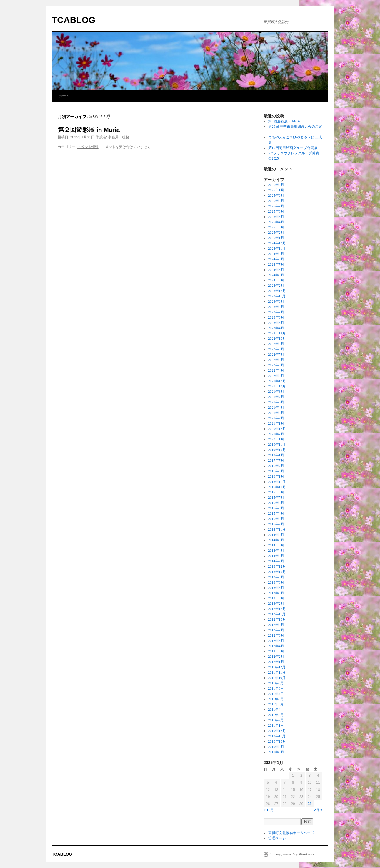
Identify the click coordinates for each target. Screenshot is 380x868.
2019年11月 (277, 445)
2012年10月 (277, 619)
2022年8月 (276, 349)
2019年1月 (276, 455)
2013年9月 (276, 577)
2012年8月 (276, 625)
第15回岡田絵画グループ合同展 (293, 148)
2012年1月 (276, 662)
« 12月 (269, 810)
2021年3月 (276, 413)
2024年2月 (276, 286)
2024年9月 (276, 254)
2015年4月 (276, 513)
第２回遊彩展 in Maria (89, 130)
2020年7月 (276, 434)
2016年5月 (276, 471)
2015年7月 (276, 498)
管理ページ (277, 838)
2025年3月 (276, 227)
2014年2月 (276, 561)
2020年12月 (277, 429)
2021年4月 (276, 408)
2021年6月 (276, 402)
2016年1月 (276, 476)
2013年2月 (276, 604)
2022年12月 (277, 333)
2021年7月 (276, 397)
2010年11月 (277, 736)
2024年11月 (277, 249)
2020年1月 (276, 439)
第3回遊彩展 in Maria (284, 121)
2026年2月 (276, 185)
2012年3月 (276, 651)
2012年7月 (276, 630)
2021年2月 (276, 418)
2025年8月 (276, 201)
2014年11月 (277, 529)
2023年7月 (276, 312)
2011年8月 (276, 688)
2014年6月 (276, 545)
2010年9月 (276, 747)
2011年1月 (276, 725)
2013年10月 (277, 572)
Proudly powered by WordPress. (292, 854)
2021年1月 (276, 423)
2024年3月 (276, 280)
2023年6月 (276, 317)
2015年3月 (276, 519)
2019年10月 (277, 450)
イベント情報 (88, 147)
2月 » (318, 810)
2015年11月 (277, 482)
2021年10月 (277, 386)
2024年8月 (276, 259)
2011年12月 (277, 667)
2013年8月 (276, 582)
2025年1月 (276, 238)
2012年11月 (277, 614)
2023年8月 (276, 307)
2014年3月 (276, 556)
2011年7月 (276, 694)
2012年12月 (277, 609)
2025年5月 (276, 217)
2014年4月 (276, 551)
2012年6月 (276, 635)
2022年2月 (276, 376)
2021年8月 (276, 392)
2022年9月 (276, 344)
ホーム (64, 96)
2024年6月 (276, 270)
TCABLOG (74, 20)
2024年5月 (276, 275)
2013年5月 (276, 593)
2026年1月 (276, 190)
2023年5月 (276, 323)
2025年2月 (276, 233)
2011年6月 (276, 699)
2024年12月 (277, 243)
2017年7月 (276, 460)
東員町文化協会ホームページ (291, 833)
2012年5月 (276, 641)
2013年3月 (276, 598)
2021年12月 (277, 381)
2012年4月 (276, 646)
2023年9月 (276, 302)
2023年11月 (277, 296)
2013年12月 (277, 566)
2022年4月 (276, 370)
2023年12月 (277, 291)
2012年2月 (276, 657)
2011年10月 (277, 678)
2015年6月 (276, 503)
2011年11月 (277, 672)
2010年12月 (277, 731)
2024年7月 (276, 264)
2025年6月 (276, 211)
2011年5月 (276, 704)
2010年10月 (277, 741)
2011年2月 (276, 720)
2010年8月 (276, 752)
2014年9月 (276, 535)
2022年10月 (277, 339)
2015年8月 (276, 492)
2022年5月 (276, 365)
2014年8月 (276, 540)
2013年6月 (276, 588)
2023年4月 (276, 328)
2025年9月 (276, 196)
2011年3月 (276, 715)
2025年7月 (276, 206)
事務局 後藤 (119, 137)
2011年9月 (276, 683)
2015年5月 (276, 508)
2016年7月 (276, 466)
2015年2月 (276, 524)
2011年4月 (276, 710)
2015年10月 (277, 487)
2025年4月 (276, 222)
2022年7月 (276, 355)
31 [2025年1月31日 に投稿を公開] (310, 804)
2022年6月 (276, 360)
